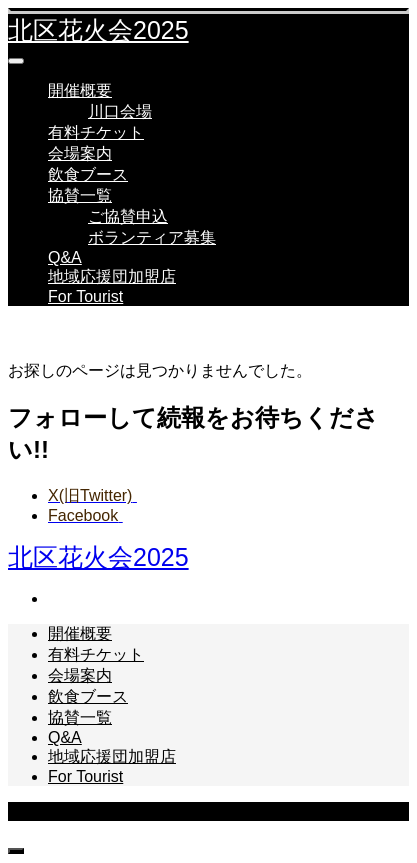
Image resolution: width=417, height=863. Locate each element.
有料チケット (96, 132)
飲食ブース (88, 174)
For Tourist (85, 296)
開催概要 (80, 90)
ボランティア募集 (152, 237)
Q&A (65, 257)
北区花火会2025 (98, 30)
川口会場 (120, 111)
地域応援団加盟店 (112, 276)
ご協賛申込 (128, 216)
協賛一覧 (80, 195)
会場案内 (80, 153)
